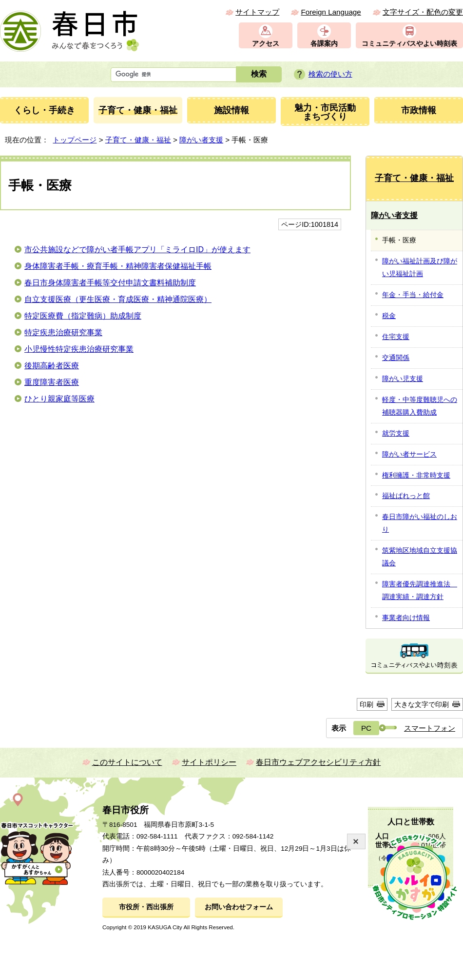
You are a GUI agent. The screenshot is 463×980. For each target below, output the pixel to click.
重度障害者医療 (52, 382)
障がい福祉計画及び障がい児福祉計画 (420, 267)
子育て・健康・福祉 (138, 140)
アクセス (266, 44)
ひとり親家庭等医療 (59, 399)
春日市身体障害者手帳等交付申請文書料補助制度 (110, 283)
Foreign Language (331, 12)
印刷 (367, 704)
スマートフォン (430, 728)
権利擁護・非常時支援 (416, 475)
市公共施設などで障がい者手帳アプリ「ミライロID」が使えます (137, 250)
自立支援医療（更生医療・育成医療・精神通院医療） (118, 299)
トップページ (75, 140)
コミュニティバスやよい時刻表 (409, 44)
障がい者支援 (201, 140)
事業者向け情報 (406, 618)
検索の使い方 (330, 74)
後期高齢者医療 (52, 366)
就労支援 (396, 433)
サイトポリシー (209, 762)
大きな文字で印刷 (422, 704)
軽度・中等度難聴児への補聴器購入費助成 (420, 406)
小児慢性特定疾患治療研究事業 (79, 349)
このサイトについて (127, 762)
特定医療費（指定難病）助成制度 (83, 316)
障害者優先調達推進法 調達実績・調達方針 (420, 590)
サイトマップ (257, 12)
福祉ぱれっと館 (406, 496)
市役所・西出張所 (146, 907)
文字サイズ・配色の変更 (423, 12)
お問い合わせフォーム (239, 907)
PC (366, 728)
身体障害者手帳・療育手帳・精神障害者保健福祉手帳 (118, 266)
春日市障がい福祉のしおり (420, 523)
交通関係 (396, 358)
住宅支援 (396, 337)
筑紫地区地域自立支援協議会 (420, 557)
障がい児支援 (403, 379)
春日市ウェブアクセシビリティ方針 (318, 762)
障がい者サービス (409, 454)
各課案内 (324, 44)
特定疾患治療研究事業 (63, 332)
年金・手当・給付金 (413, 295)
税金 (389, 316)
